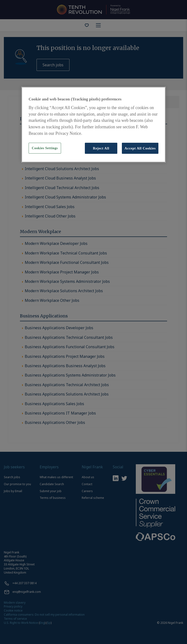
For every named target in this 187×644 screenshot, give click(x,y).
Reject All (101, 148)
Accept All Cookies (140, 148)
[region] (93, 125)
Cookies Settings (45, 148)
